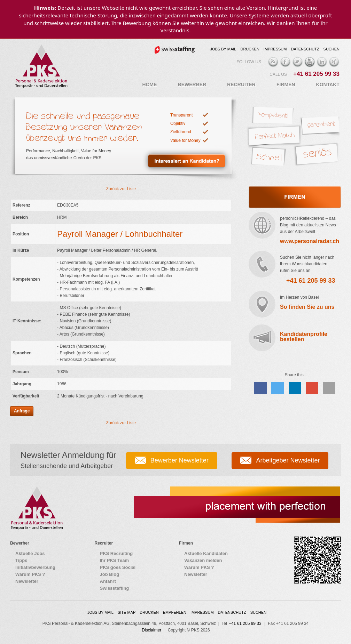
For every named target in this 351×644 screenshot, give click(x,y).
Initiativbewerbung (35, 567)
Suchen (331, 49)
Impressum (275, 49)
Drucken (250, 49)
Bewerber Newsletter (180, 460)
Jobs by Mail (223, 49)
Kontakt (328, 84)
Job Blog (110, 574)
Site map (127, 612)
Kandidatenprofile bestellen (304, 337)
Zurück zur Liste (121, 189)
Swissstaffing (115, 588)
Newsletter (27, 581)
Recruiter (241, 84)
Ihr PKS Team (115, 560)
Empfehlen (175, 612)
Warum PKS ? (30, 574)
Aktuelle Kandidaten (206, 553)
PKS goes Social (118, 567)
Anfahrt (108, 581)
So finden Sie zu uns (307, 307)
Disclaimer (151, 630)
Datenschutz (305, 49)
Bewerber (192, 84)
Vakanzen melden (203, 560)
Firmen (286, 84)
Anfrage (22, 411)
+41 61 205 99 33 (316, 74)
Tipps (21, 560)
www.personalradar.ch (310, 241)
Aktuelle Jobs (30, 553)
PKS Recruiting (116, 553)
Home (150, 84)
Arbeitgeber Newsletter (288, 460)
